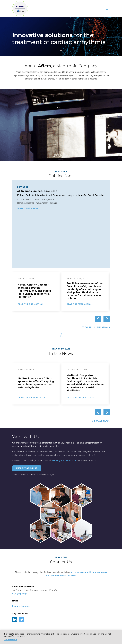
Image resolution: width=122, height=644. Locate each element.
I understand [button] (10, 640)
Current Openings (27, 468)
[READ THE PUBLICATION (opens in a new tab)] (31, 304)
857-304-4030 (20, 594)
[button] (107, 319)
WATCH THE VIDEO (28, 208)
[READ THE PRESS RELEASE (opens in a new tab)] (32, 398)
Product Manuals (21, 606)
